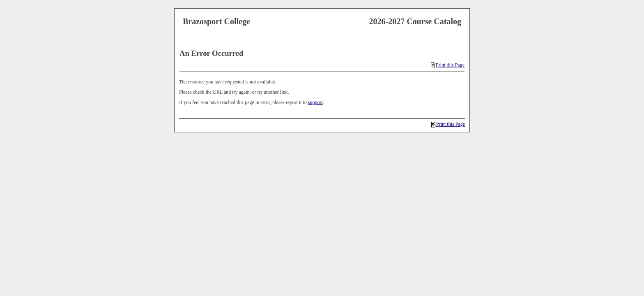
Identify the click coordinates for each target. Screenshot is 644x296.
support (315, 102)
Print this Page (448, 65)
